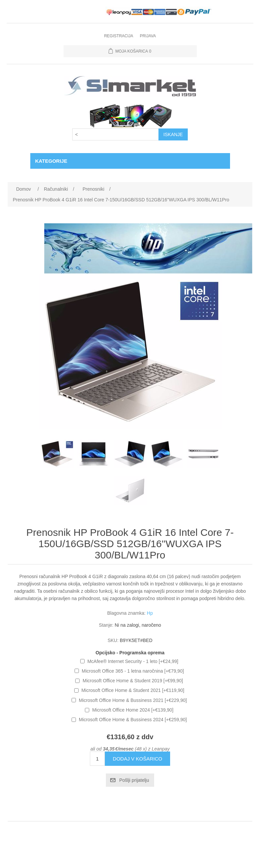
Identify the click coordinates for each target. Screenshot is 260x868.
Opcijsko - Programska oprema (130, 653)
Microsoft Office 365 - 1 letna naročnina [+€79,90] (133, 671)
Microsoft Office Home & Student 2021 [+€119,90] (133, 690)
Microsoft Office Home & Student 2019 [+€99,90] (133, 681)
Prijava (148, 36)
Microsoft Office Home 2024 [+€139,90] (133, 710)
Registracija (119, 36)
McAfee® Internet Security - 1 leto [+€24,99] (133, 661)
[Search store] (116, 134)
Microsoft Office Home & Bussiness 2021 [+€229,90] (133, 700)
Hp (150, 613)
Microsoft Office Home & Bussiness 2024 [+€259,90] (133, 720)
